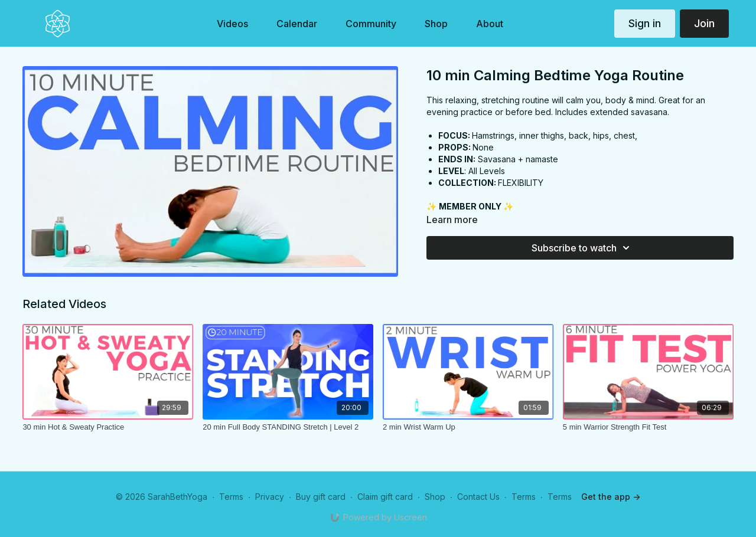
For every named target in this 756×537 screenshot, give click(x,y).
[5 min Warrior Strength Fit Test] (648, 427)
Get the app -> (611, 497)
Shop (435, 497)
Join (704, 23)
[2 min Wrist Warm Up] (468, 427)
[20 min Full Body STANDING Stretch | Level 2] (288, 427)
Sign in (645, 23)
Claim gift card (385, 497)
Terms (231, 497)
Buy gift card (321, 497)
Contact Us (478, 497)
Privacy (270, 497)
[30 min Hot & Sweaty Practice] (108, 427)
